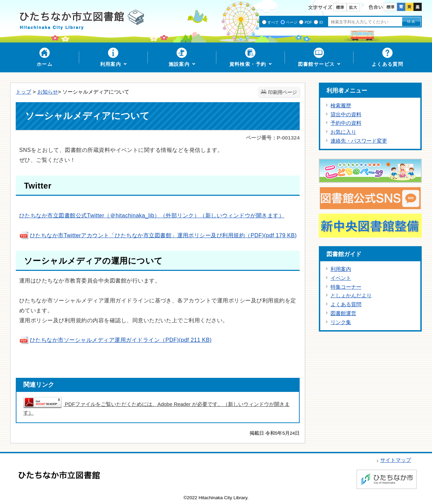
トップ (23, 92)
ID (321, 22)
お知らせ (48, 92)
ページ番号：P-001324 (273, 138)
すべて (273, 22)
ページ (292, 22)
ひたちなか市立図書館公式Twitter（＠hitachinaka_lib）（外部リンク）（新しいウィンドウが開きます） (152, 215)
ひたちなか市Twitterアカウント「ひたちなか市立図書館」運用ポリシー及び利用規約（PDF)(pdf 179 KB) (158, 235)
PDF (308, 22)
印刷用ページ (283, 92)
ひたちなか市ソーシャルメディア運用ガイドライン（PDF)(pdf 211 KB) (115, 340)
